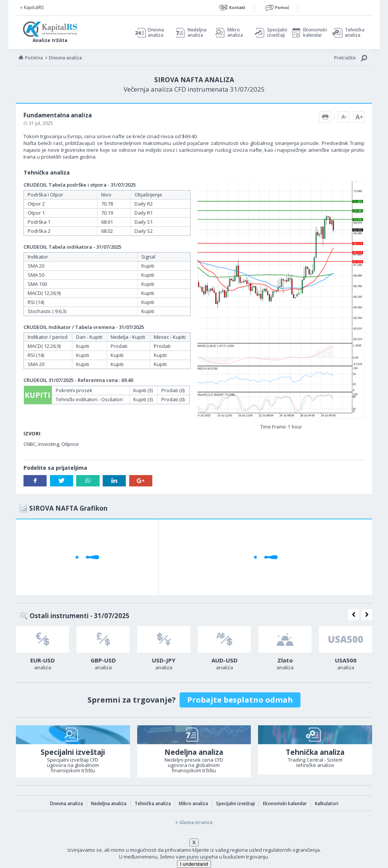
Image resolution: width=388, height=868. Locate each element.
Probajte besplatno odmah (240, 700)
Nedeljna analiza (197, 33)
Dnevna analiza (156, 33)
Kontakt (237, 7)
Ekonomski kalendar (314, 33)
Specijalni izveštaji (275, 33)
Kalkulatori (327, 803)
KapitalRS (34, 7)
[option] (42, 650)
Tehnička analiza (355, 33)
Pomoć (282, 7)
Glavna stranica (196, 822)
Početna (34, 58)
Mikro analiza (235, 33)
